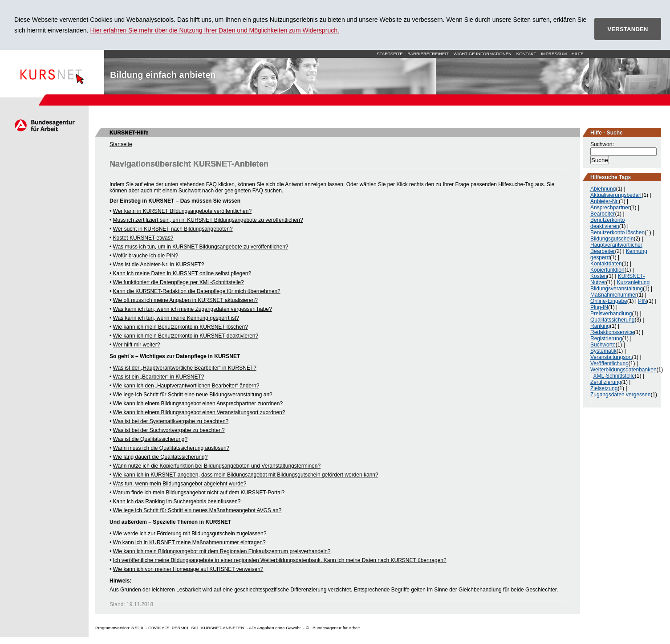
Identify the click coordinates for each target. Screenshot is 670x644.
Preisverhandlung (611, 314)
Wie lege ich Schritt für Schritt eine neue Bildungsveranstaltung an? (193, 395)
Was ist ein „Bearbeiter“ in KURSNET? (159, 377)
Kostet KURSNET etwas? (143, 238)
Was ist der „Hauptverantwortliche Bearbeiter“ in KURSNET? (185, 368)
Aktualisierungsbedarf (616, 195)
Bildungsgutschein (612, 239)
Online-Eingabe (609, 301)
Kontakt (526, 54)
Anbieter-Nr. (605, 201)
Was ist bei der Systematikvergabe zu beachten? (171, 421)
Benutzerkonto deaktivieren (607, 223)
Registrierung (606, 338)
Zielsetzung (604, 388)
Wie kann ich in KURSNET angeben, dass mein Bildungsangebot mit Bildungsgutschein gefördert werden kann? (246, 475)
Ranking (600, 326)
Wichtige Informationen (483, 54)
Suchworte (603, 345)
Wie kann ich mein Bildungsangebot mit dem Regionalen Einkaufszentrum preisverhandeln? (222, 551)
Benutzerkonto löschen (617, 232)
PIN (642, 301)
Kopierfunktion (607, 270)
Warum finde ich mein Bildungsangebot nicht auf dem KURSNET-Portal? (199, 493)
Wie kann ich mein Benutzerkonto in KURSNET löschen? (181, 327)
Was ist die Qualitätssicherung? (150, 439)
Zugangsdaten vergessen (620, 395)
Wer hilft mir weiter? (137, 345)
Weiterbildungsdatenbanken (623, 370)
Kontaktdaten (606, 264)
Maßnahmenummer (614, 295)
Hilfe (578, 54)
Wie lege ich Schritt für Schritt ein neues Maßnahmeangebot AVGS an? (197, 510)
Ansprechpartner (610, 208)
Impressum (554, 54)
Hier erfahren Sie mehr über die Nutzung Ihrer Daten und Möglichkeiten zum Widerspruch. (215, 30)
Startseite (52, 72)
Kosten (599, 276)
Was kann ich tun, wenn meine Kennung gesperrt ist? (176, 318)
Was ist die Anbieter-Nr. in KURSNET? (159, 265)
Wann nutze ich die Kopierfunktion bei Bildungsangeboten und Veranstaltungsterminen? (217, 466)
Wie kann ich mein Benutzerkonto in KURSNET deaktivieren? (186, 336)
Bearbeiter (603, 214)
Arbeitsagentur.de (44, 125)
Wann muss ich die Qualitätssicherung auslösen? (171, 448)
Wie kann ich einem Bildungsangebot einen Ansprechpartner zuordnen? (198, 404)
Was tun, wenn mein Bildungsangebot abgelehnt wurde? (180, 484)
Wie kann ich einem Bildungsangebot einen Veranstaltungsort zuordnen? (199, 412)
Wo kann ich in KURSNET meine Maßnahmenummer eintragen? (189, 542)
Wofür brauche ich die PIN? (146, 256)
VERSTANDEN (628, 29)
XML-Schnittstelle (614, 376)
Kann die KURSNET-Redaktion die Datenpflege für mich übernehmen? (197, 291)
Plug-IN (599, 307)
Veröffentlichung (609, 363)
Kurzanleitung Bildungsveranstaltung (620, 285)
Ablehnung (603, 189)
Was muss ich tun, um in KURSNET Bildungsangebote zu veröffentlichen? (201, 247)
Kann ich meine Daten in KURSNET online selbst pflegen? (182, 273)
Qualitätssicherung (612, 320)
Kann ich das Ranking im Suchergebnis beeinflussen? (177, 501)
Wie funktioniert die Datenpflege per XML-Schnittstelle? (179, 282)
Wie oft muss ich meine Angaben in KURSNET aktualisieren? (185, 300)
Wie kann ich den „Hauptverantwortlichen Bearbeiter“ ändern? (186, 386)
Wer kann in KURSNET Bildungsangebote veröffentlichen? (183, 211)
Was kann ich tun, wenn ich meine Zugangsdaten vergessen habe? (193, 309)
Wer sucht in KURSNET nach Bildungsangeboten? (173, 229)
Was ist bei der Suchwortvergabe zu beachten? (169, 430)
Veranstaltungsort (611, 357)
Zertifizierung (606, 382)
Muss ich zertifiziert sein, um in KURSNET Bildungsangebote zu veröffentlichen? (208, 220)
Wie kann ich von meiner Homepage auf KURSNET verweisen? (188, 569)
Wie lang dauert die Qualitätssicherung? (160, 457)
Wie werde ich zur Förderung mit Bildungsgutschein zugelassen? (190, 534)
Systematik (603, 351)
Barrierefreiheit (428, 54)
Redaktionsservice (612, 332)
